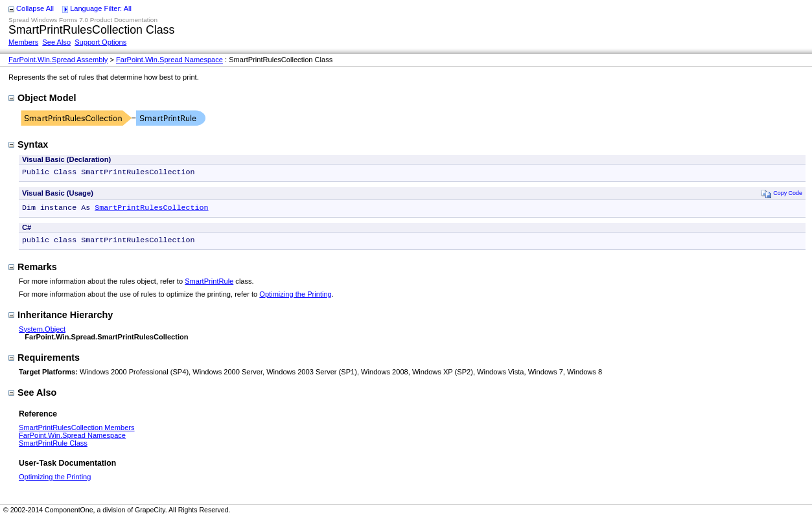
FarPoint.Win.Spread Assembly (58, 60)
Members (23, 42)
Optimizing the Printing (295, 298)
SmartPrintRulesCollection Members (77, 431)
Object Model (42, 98)
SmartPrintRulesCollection (151, 210)
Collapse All (35, 8)
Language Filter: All (101, 8)
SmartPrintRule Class (53, 447)
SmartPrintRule (209, 285)
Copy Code (782, 195)
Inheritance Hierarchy (61, 319)
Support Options (100, 42)
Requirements (44, 361)
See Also (56, 42)
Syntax (28, 144)
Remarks (33, 271)
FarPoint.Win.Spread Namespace (169, 60)
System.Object (42, 333)
